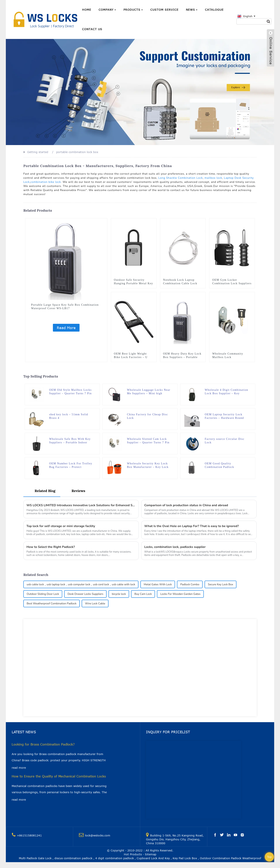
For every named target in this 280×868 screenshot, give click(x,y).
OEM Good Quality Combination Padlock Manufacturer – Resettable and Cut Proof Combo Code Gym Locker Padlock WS (226, 465)
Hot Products (133, 854)
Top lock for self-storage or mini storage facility (61, 526)
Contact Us (92, 29)
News (192, 10)
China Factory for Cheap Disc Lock (147, 416)
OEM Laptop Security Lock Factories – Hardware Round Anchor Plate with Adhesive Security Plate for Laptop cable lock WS (226, 416)
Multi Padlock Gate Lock (35, 858)
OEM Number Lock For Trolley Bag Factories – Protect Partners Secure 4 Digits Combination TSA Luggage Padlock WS (71, 465)
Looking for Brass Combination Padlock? (43, 744)
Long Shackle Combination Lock (181, 178)
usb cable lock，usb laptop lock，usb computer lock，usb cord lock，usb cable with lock (81, 584)
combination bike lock (46, 182)
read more (19, 768)
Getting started (38, 152)
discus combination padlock (73, 858)
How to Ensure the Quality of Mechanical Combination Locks (59, 776)
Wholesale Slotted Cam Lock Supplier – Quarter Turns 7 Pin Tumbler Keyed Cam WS (148, 441)
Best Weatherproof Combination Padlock (52, 603)
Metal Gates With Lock (158, 584)
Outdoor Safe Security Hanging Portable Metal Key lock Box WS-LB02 (133, 283)
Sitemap (151, 854)
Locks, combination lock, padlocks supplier (175, 547)
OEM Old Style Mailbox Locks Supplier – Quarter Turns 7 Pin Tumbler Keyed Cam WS (70, 392)
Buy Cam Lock (143, 594)
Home (87, 10)
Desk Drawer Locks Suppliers (85, 594)
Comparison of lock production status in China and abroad (186, 505)
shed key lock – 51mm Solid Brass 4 (69, 416)
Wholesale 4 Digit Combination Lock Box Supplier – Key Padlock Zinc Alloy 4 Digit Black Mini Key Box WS (226, 392)
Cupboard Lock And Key (153, 858)
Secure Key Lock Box (220, 584)
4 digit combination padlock (115, 858)
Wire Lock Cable (95, 603)
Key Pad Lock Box (185, 858)
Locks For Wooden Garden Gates (180, 594)
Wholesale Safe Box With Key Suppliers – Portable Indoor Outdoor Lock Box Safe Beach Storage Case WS (70, 441)
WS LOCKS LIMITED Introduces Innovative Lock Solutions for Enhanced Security (81, 505)
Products (133, 10)
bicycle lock (119, 594)
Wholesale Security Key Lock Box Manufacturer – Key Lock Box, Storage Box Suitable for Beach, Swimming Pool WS (148, 465)
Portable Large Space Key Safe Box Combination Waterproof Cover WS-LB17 (65, 307)
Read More (66, 328)
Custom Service (164, 10)
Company (107, 10)
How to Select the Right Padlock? (51, 547)
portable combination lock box (77, 152)
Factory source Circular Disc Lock (225, 441)
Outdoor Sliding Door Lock (43, 594)
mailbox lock (213, 178)
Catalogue (214, 10)
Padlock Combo (190, 584)
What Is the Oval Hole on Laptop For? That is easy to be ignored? (192, 526)
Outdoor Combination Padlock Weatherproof (231, 858)
